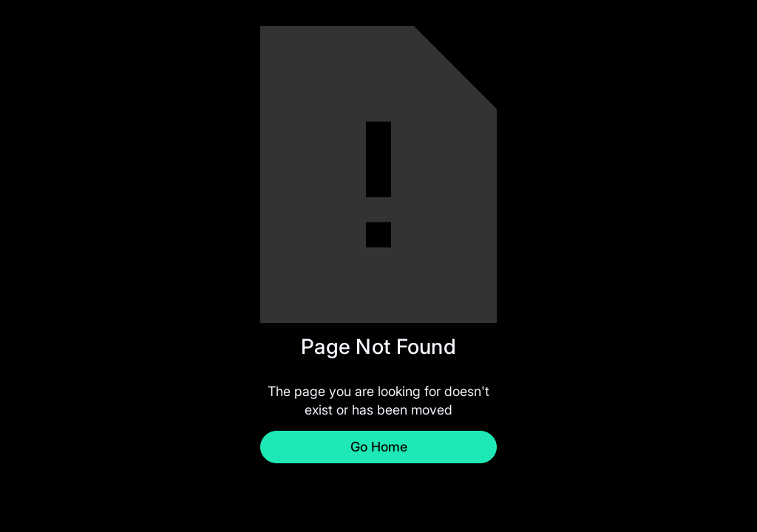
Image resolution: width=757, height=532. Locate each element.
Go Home (379, 447)
